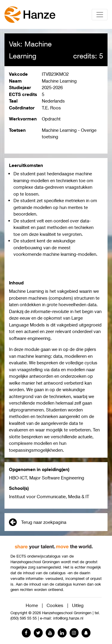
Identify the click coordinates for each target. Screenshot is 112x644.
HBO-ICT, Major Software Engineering (47, 478)
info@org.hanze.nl (68, 618)
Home (32, 605)
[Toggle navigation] (100, 15)
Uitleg (78, 605)
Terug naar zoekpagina (38, 522)
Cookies (55, 605)
